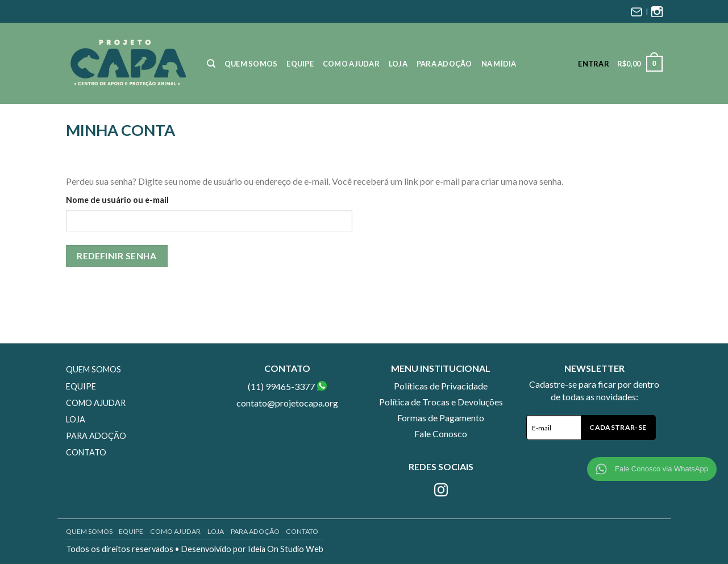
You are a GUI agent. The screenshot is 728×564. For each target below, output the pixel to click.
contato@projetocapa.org (287, 403)
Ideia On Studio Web (286, 549)
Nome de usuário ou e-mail (117, 200)
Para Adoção (444, 64)
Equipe (300, 64)
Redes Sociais (441, 466)
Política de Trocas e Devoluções (441, 402)
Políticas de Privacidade (441, 386)
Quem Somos (251, 64)
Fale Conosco (441, 434)
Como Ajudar (351, 64)
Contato (86, 452)
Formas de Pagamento (441, 418)
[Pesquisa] (211, 64)
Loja (398, 64)
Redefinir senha (117, 256)
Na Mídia (499, 64)
